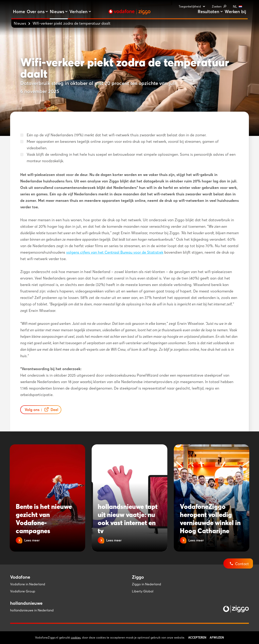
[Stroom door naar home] (129, 12)
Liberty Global (143, 591)
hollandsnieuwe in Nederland (32, 610)
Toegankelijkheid (192, 6)
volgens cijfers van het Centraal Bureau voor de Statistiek (115, 252)
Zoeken (219, 6)
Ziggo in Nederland (146, 584)
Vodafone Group (23, 591)
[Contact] (241, 561)
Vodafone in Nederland (28, 584)
